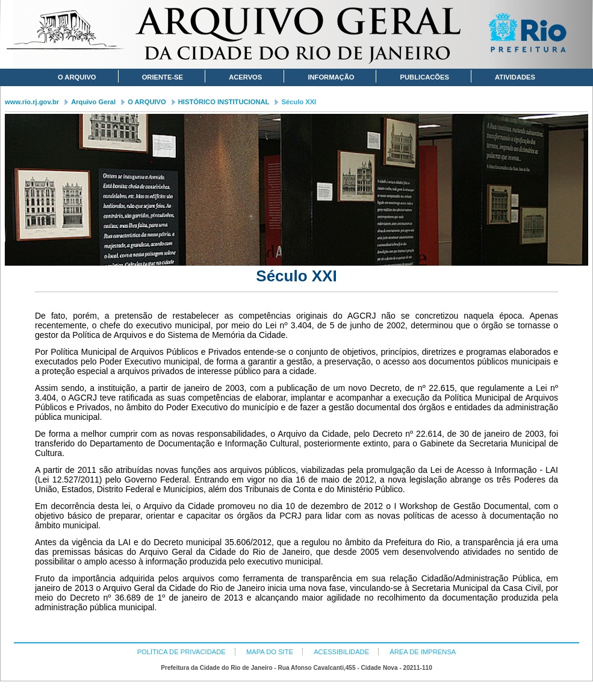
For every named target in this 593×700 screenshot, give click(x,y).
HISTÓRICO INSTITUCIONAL (224, 102)
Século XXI (299, 102)
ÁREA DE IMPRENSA (423, 652)
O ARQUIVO (147, 102)
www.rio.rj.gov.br (32, 102)
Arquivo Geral (93, 102)
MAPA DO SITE (270, 652)
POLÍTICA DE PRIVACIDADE (182, 652)
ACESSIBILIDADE (341, 652)
